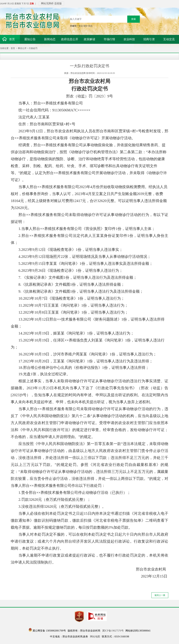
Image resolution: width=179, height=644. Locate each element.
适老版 (58, 3)
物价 (86, 26)
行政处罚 (33, 48)
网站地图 (95, 637)
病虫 (90, 26)
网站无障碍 (47, 3)
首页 (13, 48)
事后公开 (22, 48)
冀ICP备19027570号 (113, 631)
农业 (81, 26)
